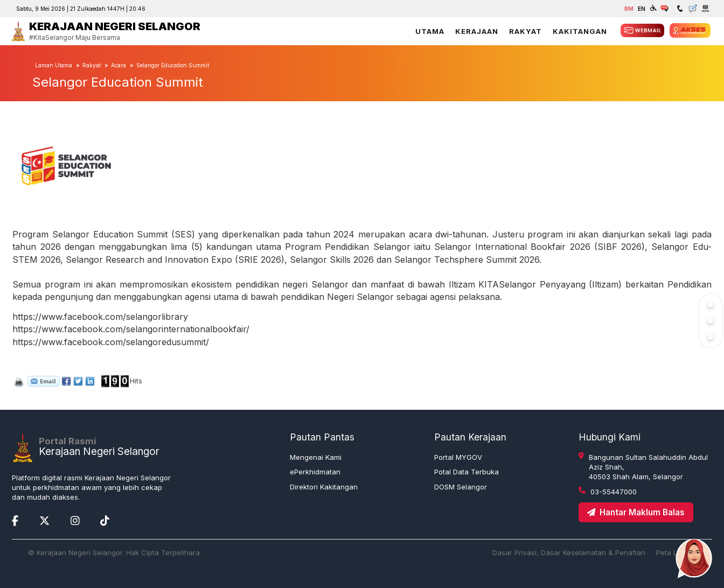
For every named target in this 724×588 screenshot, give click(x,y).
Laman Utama (54, 65)
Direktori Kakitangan (324, 487)
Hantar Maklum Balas (636, 512)
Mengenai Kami (316, 457)
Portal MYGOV (458, 457)
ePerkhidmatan (315, 472)
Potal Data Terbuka (467, 472)
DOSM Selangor (461, 487)
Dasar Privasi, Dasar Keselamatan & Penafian (569, 552)
